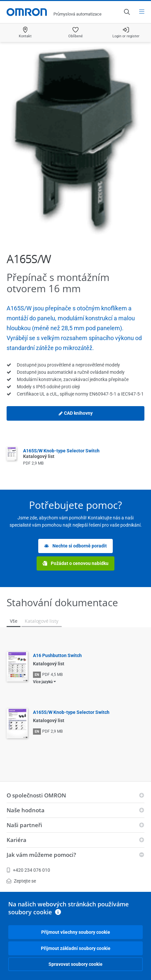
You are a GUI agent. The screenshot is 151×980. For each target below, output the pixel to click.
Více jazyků (43, 682)
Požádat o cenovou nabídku (75, 563)
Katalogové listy (41, 621)
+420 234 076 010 (28, 870)
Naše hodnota (26, 810)
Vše (14, 621)
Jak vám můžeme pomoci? (41, 855)
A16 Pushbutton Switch (57, 655)
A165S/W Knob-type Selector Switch (71, 712)
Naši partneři (24, 825)
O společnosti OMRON (36, 795)
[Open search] (127, 12)
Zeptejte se (21, 881)
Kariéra (16, 840)
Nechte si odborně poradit (75, 546)
